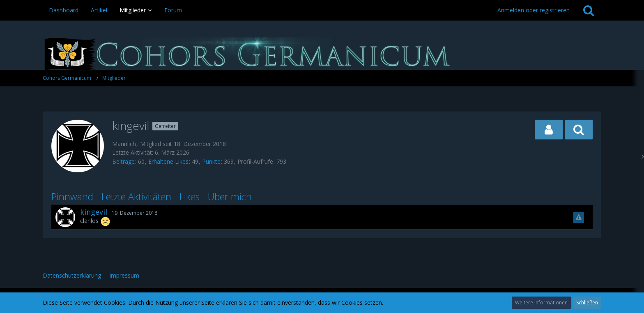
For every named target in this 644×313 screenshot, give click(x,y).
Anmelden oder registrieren (534, 10)
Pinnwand (72, 197)
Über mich (230, 197)
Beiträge (123, 161)
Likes (190, 197)
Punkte (211, 161)
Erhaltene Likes (168, 161)
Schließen (587, 303)
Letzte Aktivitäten (136, 197)
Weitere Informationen (541, 303)
